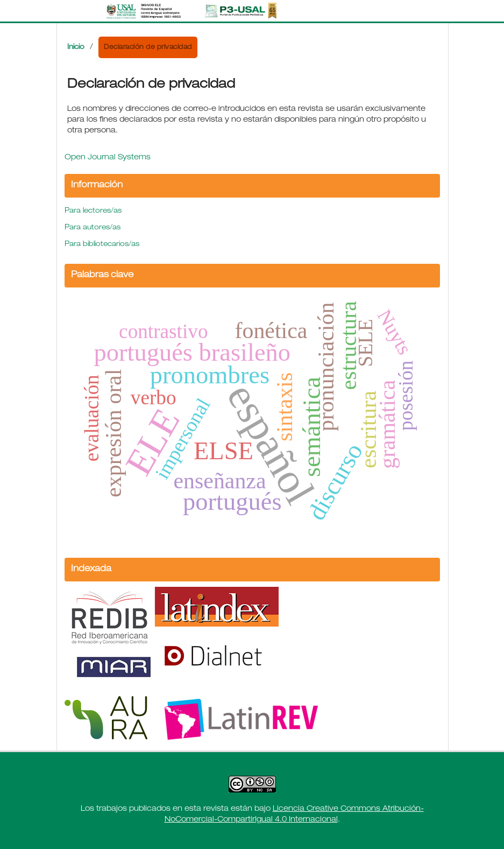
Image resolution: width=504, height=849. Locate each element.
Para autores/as (93, 228)
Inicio (76, 48)
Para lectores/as (93, 211)
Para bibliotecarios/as (102, 245)
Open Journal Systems (108, 158)
